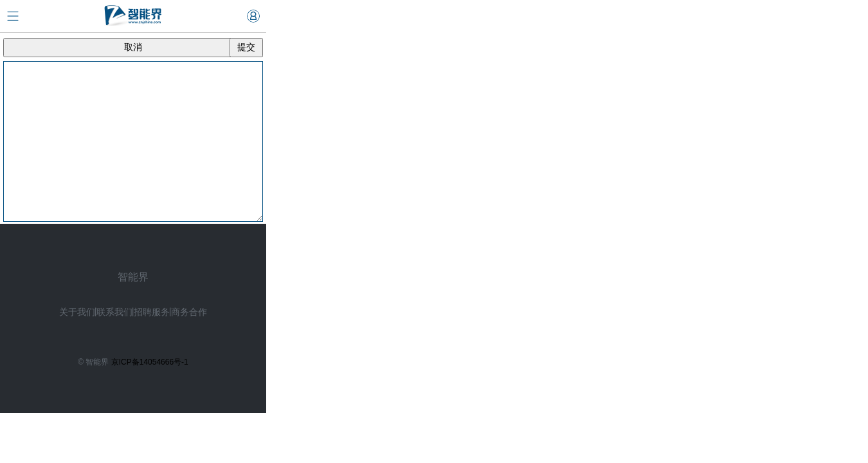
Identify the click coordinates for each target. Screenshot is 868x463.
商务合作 (189, 312)
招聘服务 (152, 312)
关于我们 (77, 312)
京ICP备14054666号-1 (150, 362)
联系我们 (114, 312)
